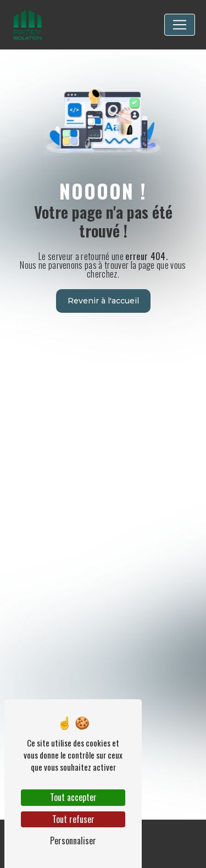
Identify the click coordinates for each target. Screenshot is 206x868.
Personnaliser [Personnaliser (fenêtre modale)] (73, 841)
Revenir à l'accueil (103, 301)
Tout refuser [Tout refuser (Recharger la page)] (73, 819)
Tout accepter (73, 797)
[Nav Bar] (180, 25)
